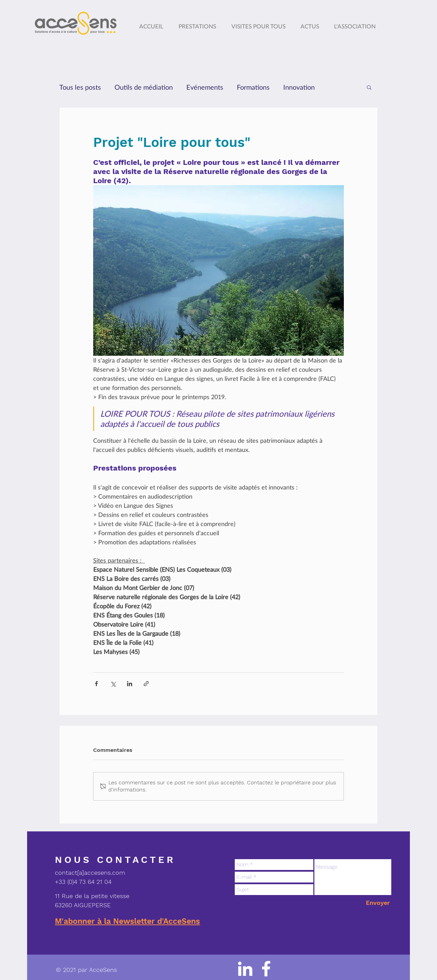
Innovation (299, 87)
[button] (356, 23)
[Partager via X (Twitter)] (113, 684)
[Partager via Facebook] (96, 684)
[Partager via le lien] (146, 684)
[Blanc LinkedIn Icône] (245, 969)
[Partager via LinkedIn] (130, 684)
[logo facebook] (266, 969)
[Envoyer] (378, 903)
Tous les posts (80, 87)
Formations (253, 87)
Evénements (205, 87)
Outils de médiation (144, 87)
